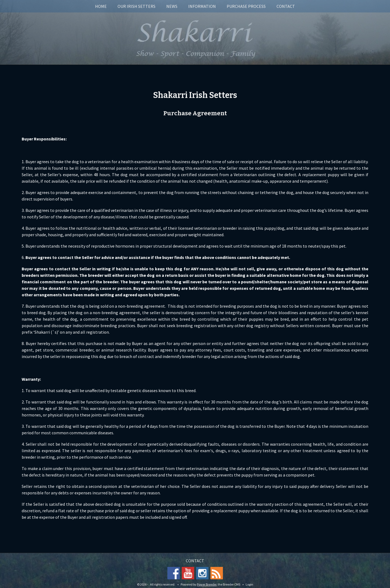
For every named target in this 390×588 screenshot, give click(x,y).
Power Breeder (207, 584)
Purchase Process (246, 6)
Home (101, 6)
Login (249, 584)
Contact (286, 6)
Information (202, 6)
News (172, 6)
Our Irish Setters (136, 6)
